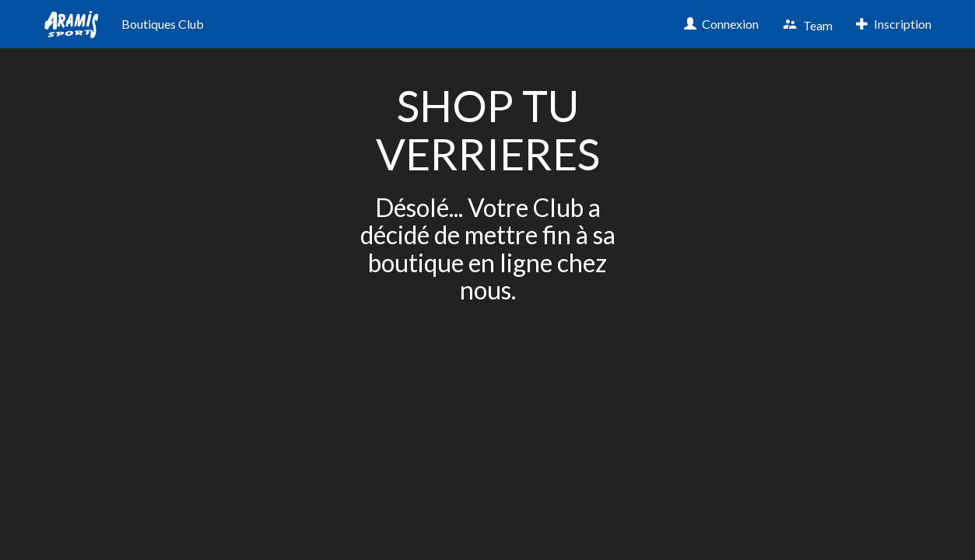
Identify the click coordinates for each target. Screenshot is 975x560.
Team (807, 24)
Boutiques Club (163, 24)
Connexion (721, 24)
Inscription (894, 24)
